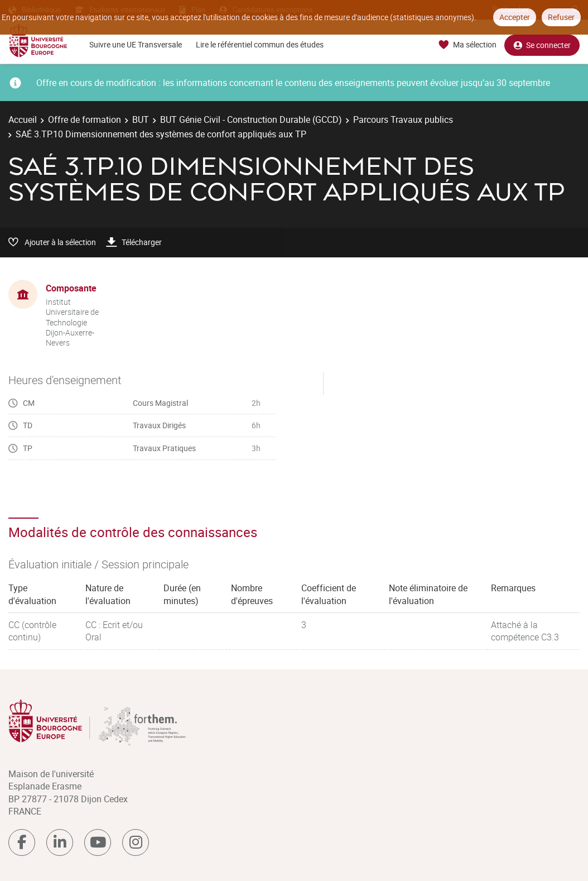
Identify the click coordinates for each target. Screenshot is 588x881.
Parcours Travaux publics (403, 119)
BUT (141, 119)
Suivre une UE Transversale (136, 44)
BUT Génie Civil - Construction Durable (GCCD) (251, 119)
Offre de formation (85, 119)
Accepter (515, 17)
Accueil (23, 119)
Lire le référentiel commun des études (260, 44)
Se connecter (542, 45)
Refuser (561, 17)
